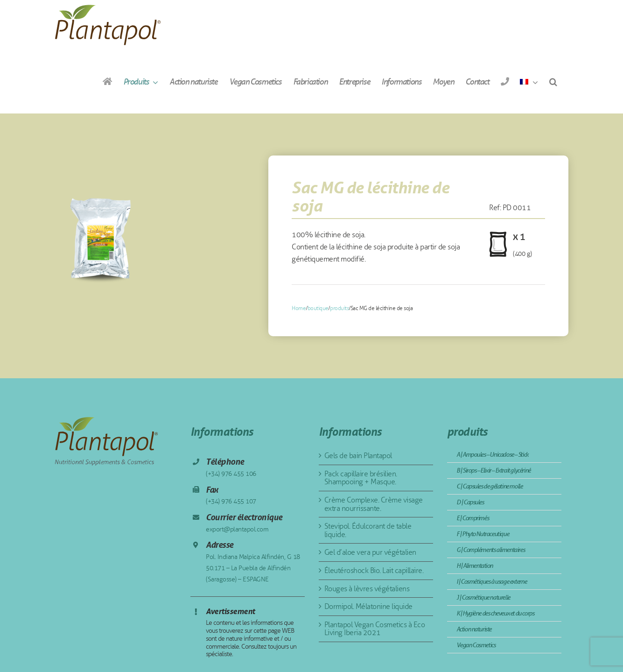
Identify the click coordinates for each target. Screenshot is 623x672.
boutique (318, 308)
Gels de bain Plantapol (358, 456)
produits (339, 308)
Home (299, 308)
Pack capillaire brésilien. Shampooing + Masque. (361, 478)
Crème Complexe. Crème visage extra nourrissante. (374, 504)
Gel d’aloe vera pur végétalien (370, 552)
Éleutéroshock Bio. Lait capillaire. (374, 570)
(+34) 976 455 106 (231, 474)
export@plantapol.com (237, 529)
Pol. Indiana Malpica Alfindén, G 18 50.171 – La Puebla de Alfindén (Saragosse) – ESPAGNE (253, 568)
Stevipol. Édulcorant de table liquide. (368, 530)
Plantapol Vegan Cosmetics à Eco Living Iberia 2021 (375, 629)
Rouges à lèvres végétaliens (367, 589)
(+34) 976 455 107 (231, 501)
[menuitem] (529, 81)
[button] (553, 81)
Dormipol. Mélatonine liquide (368, 606)
